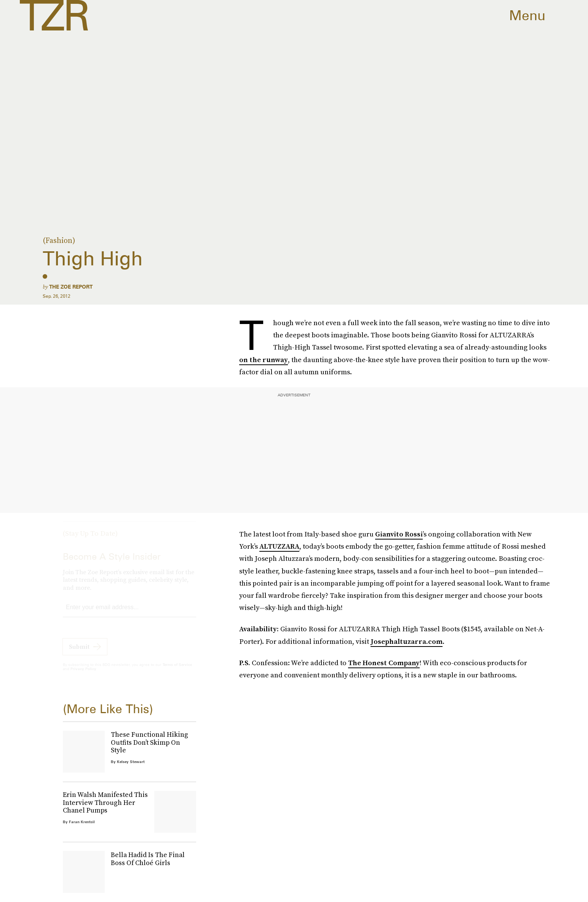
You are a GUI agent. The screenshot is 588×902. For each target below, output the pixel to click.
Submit (79, 653)
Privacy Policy (83, 675)
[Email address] (129, 614)
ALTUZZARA (279, 546)
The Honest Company (384, 663)
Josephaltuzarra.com (407, 641)
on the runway (264, 360)
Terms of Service (177, 671)
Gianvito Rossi (399, 534)
